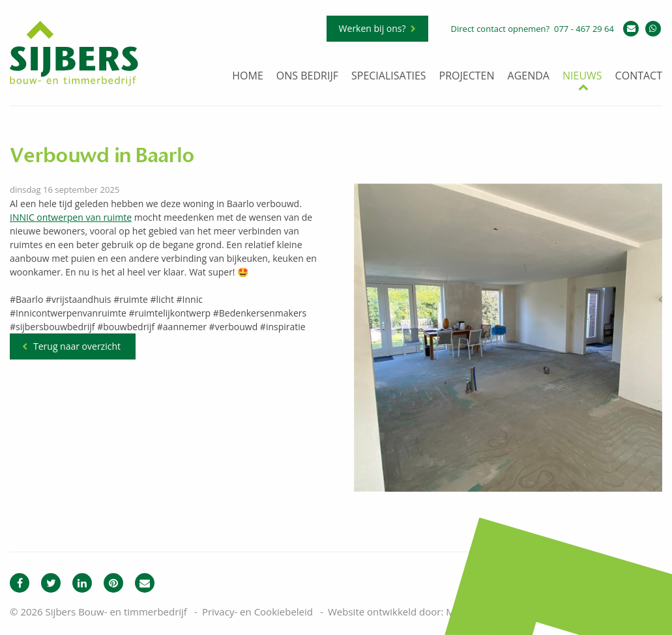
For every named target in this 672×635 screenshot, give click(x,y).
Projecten (467, 77)
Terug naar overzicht (77, 346)
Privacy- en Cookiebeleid (257, 612)
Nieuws (582, 77)
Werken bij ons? (373, 28)
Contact (639, 77)
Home (248, 77)
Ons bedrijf (307, 77)
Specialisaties (389, 77)
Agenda (529, 77)
